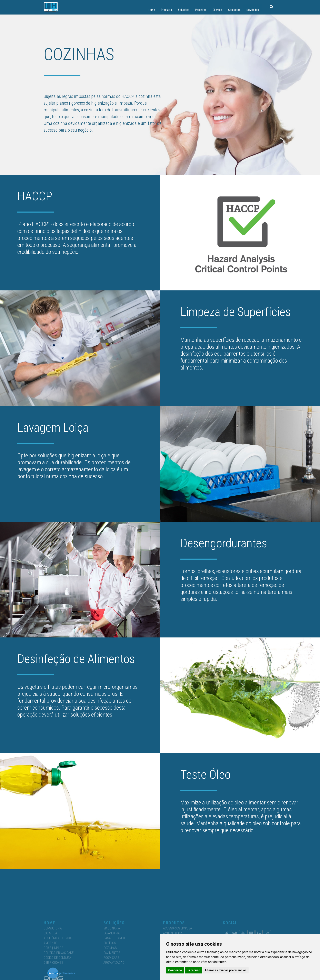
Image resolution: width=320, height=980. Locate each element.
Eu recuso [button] (193, 970)
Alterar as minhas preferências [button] (226, 970)
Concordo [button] (175, 970)
